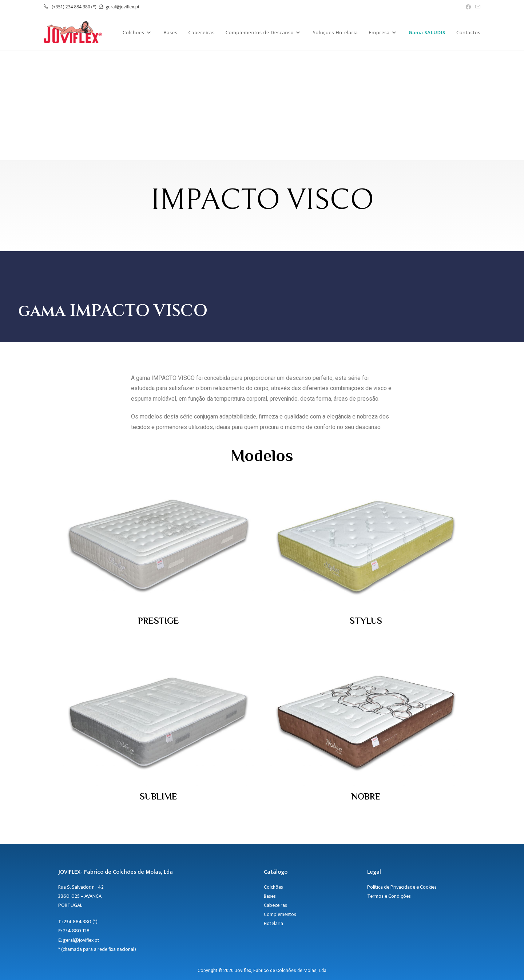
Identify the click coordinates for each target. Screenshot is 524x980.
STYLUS (366, 622)
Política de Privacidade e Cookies (402, 887)
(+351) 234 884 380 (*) (74, 7)
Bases (270, 896)
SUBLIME (158, 798)
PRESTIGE (158, 622)
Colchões (273, 887)
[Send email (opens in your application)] (477, 7)
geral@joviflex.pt (123, 7)
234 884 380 (78, 922)
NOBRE (366, 798)
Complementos (280, 914)
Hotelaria (274, 923)
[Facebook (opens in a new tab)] (468, 7)
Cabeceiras (275, 905)
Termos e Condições (389, 896)
